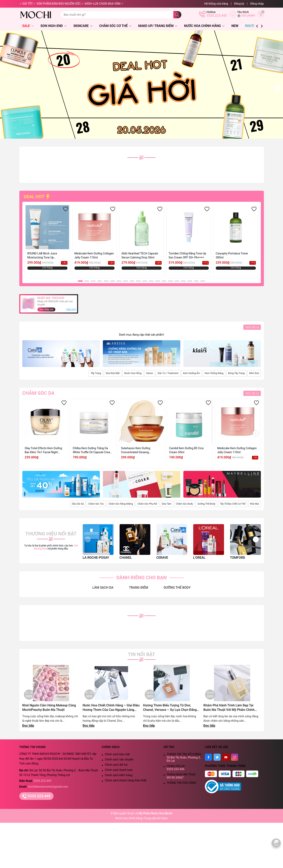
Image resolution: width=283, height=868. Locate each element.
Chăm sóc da (38, 393)
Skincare (83, 26)
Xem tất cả (252, 327)
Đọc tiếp (28, 726)
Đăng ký (239, 4)
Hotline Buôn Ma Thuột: (181, 776)
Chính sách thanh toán (119, 770)
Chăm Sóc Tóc (96, 504)
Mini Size (254, 373)
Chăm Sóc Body (184, 504)
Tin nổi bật (141, 654)
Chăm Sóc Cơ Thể (115, 26)
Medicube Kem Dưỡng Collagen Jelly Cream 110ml (94, 255)
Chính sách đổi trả (116, 765)
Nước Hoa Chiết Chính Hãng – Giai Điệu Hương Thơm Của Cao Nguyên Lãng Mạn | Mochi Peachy (111, 708)
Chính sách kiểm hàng (119, 775)
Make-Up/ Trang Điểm (158, 26)
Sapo (164, 818)
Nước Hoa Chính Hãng (205, 26)
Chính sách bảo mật (117, 754)
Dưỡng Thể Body (206, 504)
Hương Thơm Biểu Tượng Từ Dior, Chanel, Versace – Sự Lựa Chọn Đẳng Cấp (170, 708)
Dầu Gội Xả (78, 504)
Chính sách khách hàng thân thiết (126, 780)
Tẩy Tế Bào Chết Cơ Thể (233, 504)
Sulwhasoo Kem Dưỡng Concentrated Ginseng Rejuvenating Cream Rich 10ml (140, 450)
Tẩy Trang (96, 373)
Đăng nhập (257, 4)
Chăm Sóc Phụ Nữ (147, 504)
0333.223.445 (217, 16)
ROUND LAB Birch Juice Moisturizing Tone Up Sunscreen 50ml (42, 256)
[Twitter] (217, 757)
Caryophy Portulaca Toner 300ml (232, 255)
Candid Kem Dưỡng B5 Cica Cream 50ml (186, 450)
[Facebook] (208, 757)
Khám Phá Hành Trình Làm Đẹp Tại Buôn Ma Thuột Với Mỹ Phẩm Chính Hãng (229, 708)
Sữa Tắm (167, 504)
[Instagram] (235, 757)
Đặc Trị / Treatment (168, 373)
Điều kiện (71, 309)
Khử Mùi (255, 504)
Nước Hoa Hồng (133, 373)
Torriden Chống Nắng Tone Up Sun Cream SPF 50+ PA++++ (187, 255)
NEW (235, 26)
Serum (150, 373)
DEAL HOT (37, 197)
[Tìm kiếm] (177, 15)
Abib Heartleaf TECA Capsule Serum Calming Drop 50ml (140, 255)
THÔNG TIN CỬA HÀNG (181, 783)
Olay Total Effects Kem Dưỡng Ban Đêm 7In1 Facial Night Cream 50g (43, 450)
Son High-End (54, 26)
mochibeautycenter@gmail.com (48, 787)
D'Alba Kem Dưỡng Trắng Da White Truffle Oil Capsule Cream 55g (93, 450)
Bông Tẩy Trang (236, 373)
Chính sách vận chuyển (119, 759)
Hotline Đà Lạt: (176, 768)
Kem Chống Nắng (214, 373)
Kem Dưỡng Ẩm (192, 373)
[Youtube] (226, 757)
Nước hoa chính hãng (129, 818)
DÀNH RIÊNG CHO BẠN (141, 578)
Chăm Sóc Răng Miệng (121, 504)
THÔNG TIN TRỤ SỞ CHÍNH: (184, 757)
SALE (28, 26)
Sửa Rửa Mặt (113, 373)
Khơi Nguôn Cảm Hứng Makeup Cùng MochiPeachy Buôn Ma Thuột (49, 708)
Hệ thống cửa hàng (216, 4)
